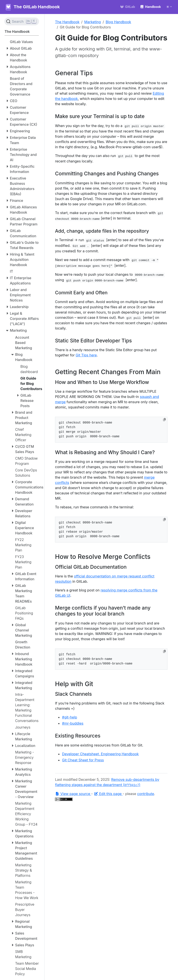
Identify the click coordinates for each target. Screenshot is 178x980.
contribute (146, 794)
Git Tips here (86, 355)
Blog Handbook (118, 22)
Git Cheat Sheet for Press (83, 760)
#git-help (70, 717)
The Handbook (67, 22)
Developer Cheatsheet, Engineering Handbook (100, 754)
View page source (73, 794)
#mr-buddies (73, 723)
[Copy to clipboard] (164, 420)
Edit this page (108, 794)
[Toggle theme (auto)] (169, 7)
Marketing (93, 22)
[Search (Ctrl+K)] (22, 21)
